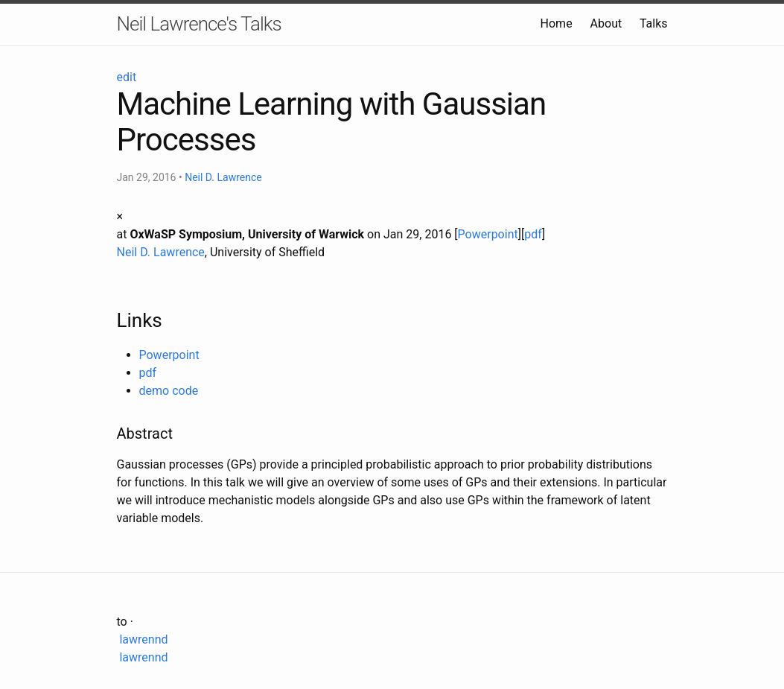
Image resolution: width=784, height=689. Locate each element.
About (606, 23)
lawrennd (143, 639)
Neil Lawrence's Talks (199, 24)
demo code (169, 391)
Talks (654, 23)
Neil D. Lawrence (223, 177)
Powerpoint (488, 234)
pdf (533, 234)
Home (557, 23)
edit (127, 77)
